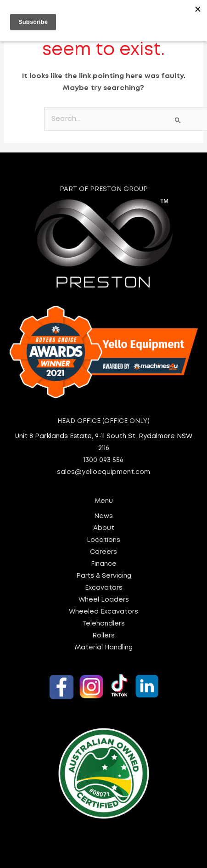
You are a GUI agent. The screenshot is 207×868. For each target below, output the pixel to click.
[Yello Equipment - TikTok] (119, 685)
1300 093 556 (103, 460)
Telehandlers (103, 624)
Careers (103, 552)
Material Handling (104, 648)
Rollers (103, 636)
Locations (103, 540)
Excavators (104, 588)
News (103, 516)
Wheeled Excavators (103, 612)
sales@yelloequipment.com (103, 472)
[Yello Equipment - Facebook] (62, 687)
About (104, 528)
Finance (104, 564)
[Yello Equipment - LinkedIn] (147, 686)
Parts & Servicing (104, 576)
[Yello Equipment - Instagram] (91, 687)
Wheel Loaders (104, 600)
